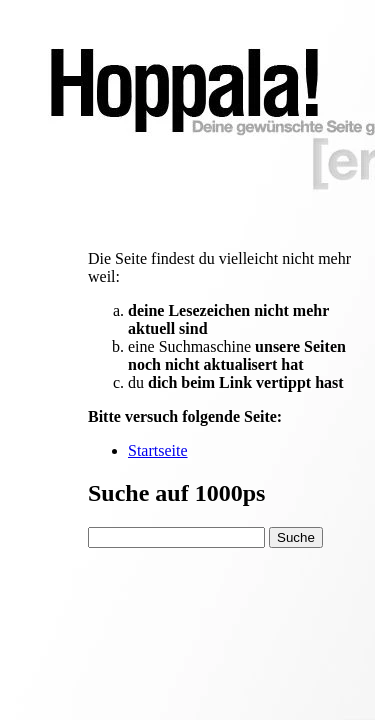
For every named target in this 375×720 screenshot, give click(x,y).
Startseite (158, 450)
